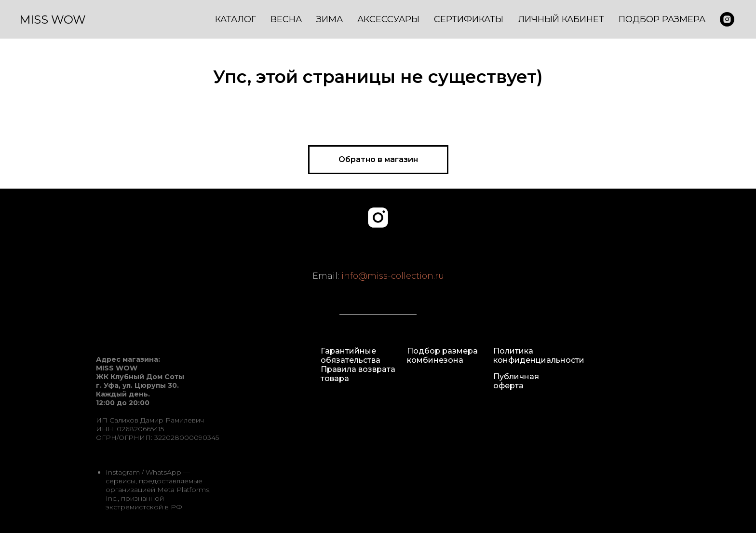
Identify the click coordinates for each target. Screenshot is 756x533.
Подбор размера (662, 19)
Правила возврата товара (358, 374)
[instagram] (378, 218)
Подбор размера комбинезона (442, 355)
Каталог (236, 19)
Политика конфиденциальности (539, 355)
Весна (286, 19)
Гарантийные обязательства (351, 355)
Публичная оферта (516, 381)
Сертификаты (469, 19)
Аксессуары (388, 19)
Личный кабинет (561, 19)
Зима (330, 19)
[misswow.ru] (727, 19)
